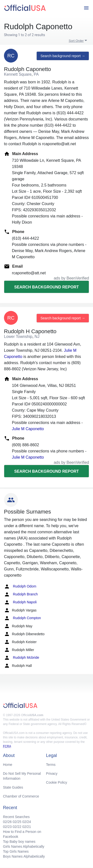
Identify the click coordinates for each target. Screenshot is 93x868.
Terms (51, 765)
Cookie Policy (57, 782)
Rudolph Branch (21, 594)
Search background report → (63, 56)
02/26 (7, 822)
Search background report (46, 287)
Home (8, 765)
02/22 (17, 827)
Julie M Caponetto (28, 429)
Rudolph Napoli (20, 602)
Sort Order (76, 41)
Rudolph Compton (22, 618)
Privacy (52, 774)
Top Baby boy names (19, 842)
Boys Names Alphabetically (24, 856)
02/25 (17, 822)
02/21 (27, 827)
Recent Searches (16, 817)
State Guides (13, 787)
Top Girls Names (16, 851)
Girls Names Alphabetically (24, 846)
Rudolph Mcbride (22, 658)
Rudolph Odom (20, 586)
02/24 (27, 822)
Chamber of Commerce (21, 796)
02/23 (7, 827)
